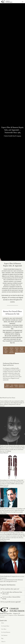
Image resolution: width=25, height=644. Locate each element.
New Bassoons (4, 635)
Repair (16, 615)
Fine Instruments (3, 615)
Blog (2, 638)
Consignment (11, 615)
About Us (3, 642)
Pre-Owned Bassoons (6, 632)
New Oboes (4, 629)
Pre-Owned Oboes (5, 626)
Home (3, 623)
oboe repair (13, 271)
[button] (23, 2)
